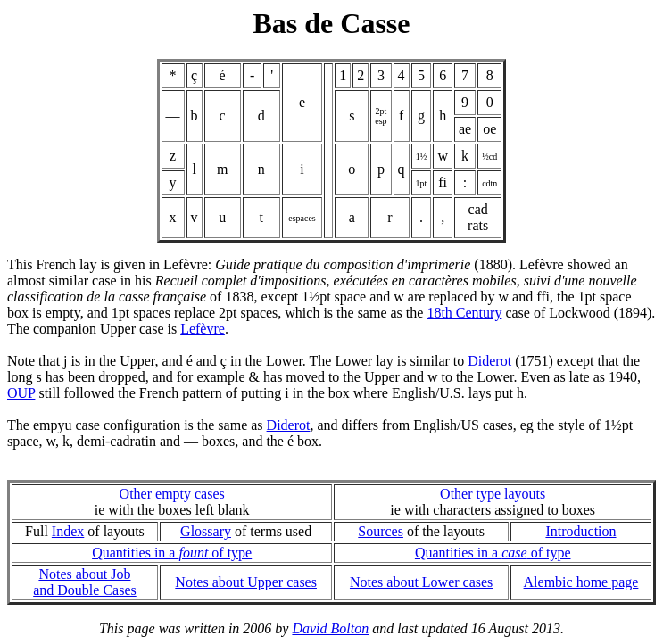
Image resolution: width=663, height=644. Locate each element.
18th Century (464, 313)
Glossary (206, 531)
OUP (21, 393)
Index (68, 531)
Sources (381, 531)
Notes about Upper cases (246, 582)
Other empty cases (172, 494)
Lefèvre (203, 329)
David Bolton (330, 628)
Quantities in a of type (172, 553)
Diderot (489, 361)
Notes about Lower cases (421, 582)
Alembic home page (581, 582)
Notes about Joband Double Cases (85, 582)
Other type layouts (493, 494)
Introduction (580, 531)
